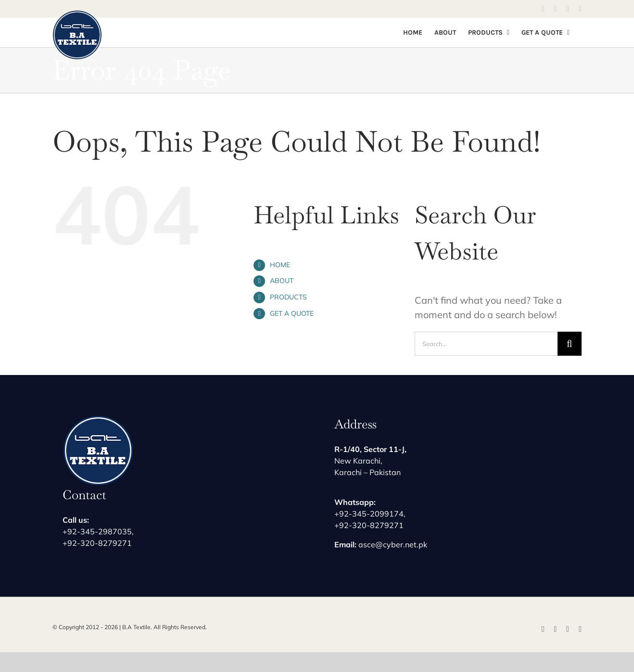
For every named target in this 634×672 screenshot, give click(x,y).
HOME (280, 265)
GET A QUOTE (292, 313)
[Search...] (486, 344)
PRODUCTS (288, 297)
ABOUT (282, 281)
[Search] (570, 344)
